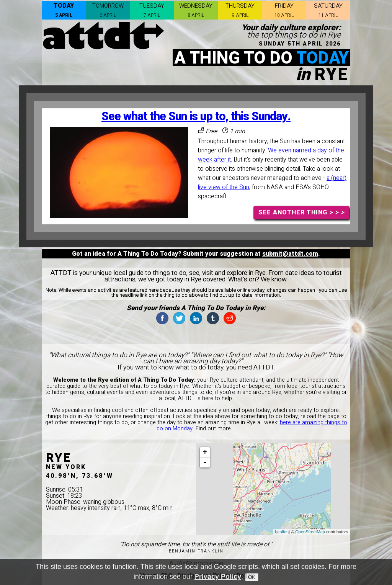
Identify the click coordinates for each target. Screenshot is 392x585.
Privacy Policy (218, 577)
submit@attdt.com (290, 254)
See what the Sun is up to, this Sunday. (196, 117)
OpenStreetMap (310, 532)
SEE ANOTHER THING (301, 212)
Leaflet (281, 532)
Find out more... (216, 429)
